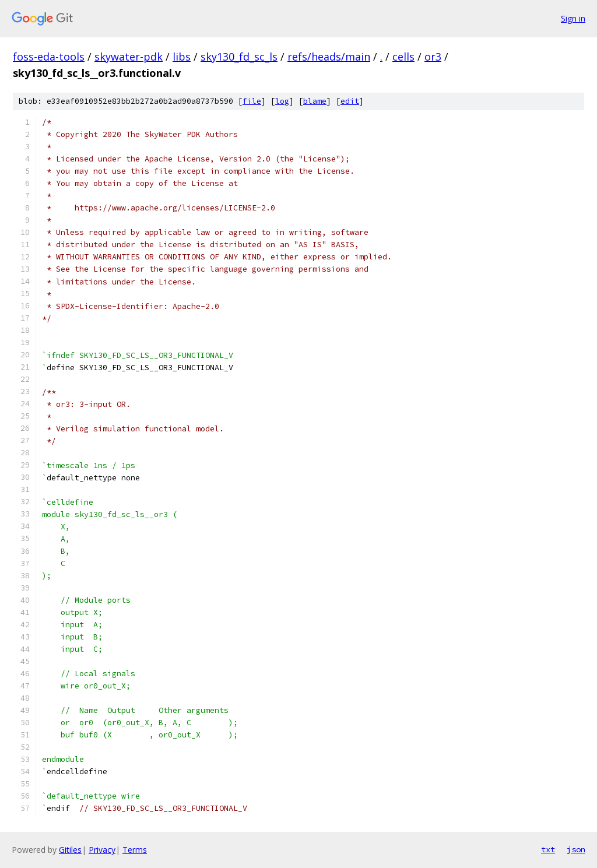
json (576, 849)
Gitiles (70, 850)
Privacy (102, 850)
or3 (433, 57)
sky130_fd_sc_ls (239, 57)
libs (182, 57)
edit (350, 101)
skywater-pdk (129, 57)
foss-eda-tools (49, 57)
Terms (135, 850)
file (252, 101)
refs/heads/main (329, 57)
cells (403, 57)
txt (548, 849)
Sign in (573, 18)
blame (315, 101)
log (282, 101)
